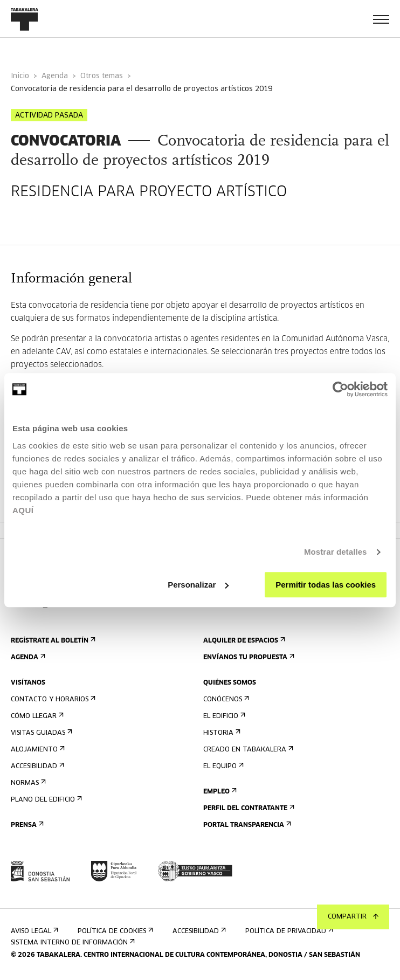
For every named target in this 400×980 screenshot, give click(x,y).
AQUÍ (23, 510)
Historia (221, 733)
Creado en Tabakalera (247, 750)
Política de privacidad (288, 931)
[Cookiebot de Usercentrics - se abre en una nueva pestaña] (340, 389)
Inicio (20, 76)
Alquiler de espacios (243, 641)
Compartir (353, 917)
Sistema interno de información (72, 943)
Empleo (219, 792)
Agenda (55, 76)
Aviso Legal (33, 931)
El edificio (223, 716)
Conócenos (225, 699)
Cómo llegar (36, 716)
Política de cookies (114, 931)
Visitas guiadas (40, 733)
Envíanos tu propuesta (248, 657)
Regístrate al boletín (52, 641)
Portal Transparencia (246, 825)
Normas (27, 783)
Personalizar (198, 585)
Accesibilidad (36, 766)
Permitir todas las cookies (326, 585)
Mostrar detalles (336, 552)
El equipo (222, 766)
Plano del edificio (45, 800)
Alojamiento (37, 750)
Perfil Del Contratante (248, 808)
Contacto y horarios (52, 699)
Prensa (26, 825)
